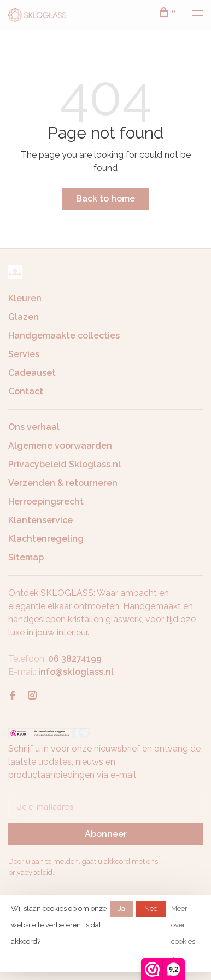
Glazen (24, 317)
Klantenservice (40, 520)
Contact (26, 391)
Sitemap (26, 557)
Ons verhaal (34, 427)
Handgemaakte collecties (64, 336)
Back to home (106, 199)
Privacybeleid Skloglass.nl (65, 464)
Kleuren (25, 298)
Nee (151, 909)
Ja (122, 909)
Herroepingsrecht (46, 502)
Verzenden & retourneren (63, 483)
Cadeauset (32, 373)
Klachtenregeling (46, 539)
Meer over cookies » (183, 933)
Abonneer (106, 834)
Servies (24, 354)
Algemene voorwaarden (60, 446)
